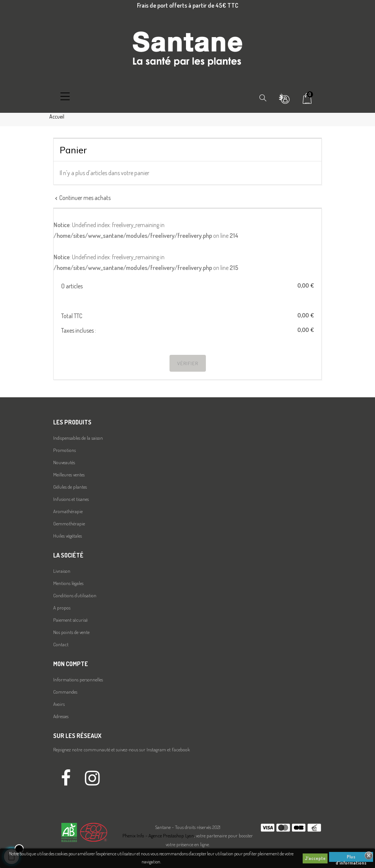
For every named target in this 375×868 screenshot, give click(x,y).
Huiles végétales (68, 536)
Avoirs (59, 704)
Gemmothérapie (69, 523)
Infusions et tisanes (71, 499)
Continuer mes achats (82, 198)
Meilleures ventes (69, 475)
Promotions (64, 450)
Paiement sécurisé (70, 620)
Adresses (61, 716)
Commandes (65, 692)
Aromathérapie (68, 511)
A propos (62, 608)
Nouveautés (64, 462)
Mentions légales (68, 583)
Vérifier (188, 363)
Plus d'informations (351, 858)
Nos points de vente (71, 632)
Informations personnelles (78, 679)
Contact (61, 644)
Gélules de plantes (70, 487)
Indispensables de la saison (78, 438)
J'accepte (315, 858)
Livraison (62, 571)
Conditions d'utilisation (75, 595)
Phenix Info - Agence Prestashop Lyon (158, 835)
